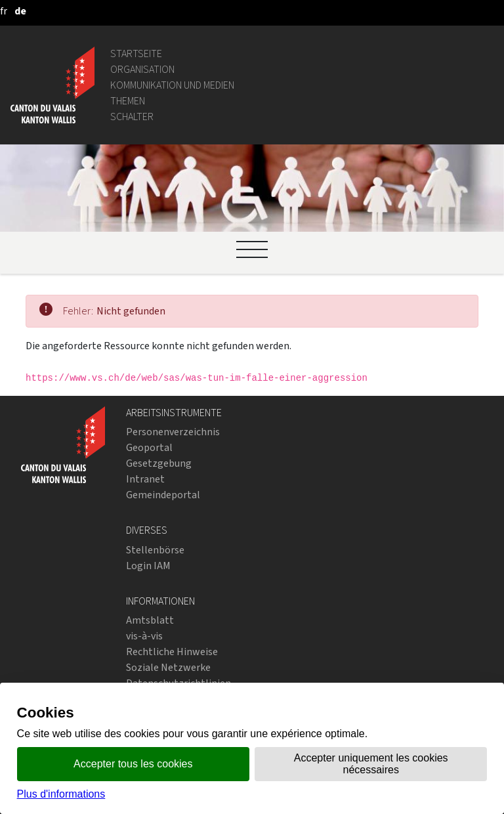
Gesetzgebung (159, 463)
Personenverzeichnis (173, 432)
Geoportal (149, 447)
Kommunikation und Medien (172, 85)
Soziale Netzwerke (168, 667)
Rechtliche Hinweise (172, 652)
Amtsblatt (150, 620)
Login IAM (148, 566)
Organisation (142, 69)
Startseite (136, 54)
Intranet (145, 479)
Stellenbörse (155, 550)
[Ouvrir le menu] (252, 249)
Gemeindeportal (163, 495)
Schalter (132, 117)
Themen (128, 101)
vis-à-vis (144, 636)
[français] (4, 11)
